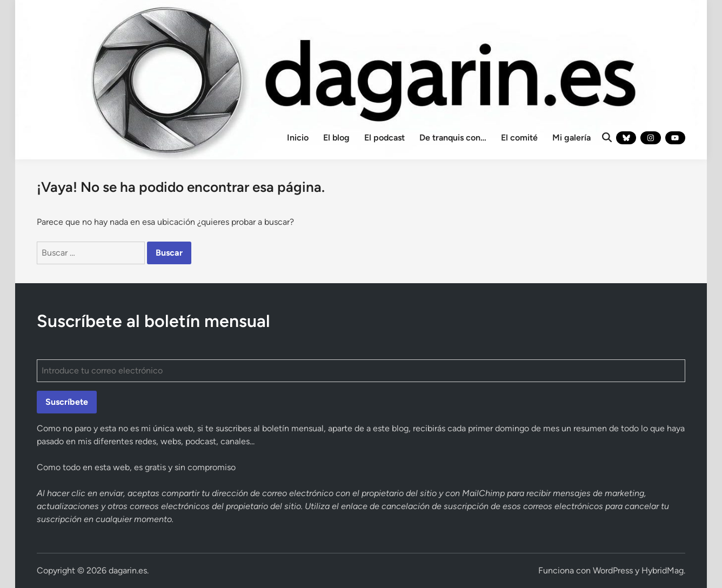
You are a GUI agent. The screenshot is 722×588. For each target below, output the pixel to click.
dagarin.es (128, 570)
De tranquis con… (453, 138)
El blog (336, 138)
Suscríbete (67, 402)
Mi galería (571, 138)
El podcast (385, 138)
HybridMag (663, 570)
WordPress (613, 570)
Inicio (298, 138)
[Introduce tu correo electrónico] (361, 371)
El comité (519, 138)
